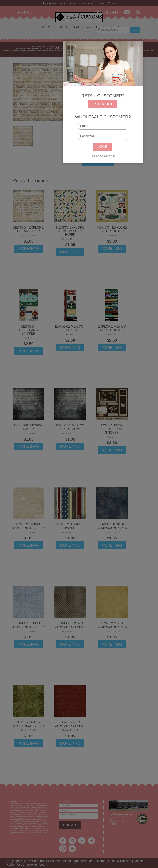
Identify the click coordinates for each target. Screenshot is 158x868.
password (109, 156)
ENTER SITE (103, 104)
